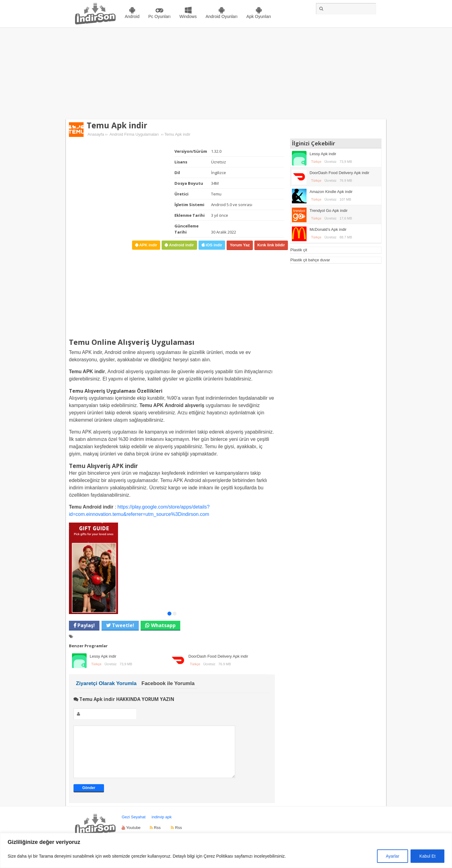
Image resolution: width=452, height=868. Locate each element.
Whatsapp (163, 625)
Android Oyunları (222, 16)
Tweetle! (122, 625)
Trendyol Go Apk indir (329, 211)
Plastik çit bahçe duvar (310, 260)
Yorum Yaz (240, 245)
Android (132, 16)
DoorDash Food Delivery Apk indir (218, 656)
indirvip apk (162, 826)
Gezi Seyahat (134, 826)
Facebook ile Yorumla (168, 683)
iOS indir (213, 245)
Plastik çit (299, 250)
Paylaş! (86, 625)
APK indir (148, 245)
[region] (226, 850)
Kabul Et (427, 856)
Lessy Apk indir (103, 656)
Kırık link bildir (271, 245)
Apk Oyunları (259, 16)
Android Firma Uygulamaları (134, 134)
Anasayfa (96, 134)
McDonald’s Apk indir (328, 229)
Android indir (181, 245)
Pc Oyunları (159, 16)
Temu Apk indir (117, 125)
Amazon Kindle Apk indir (331, 192)
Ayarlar (393, 856)
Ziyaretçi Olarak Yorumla (106, 683)
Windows (188, 16)
